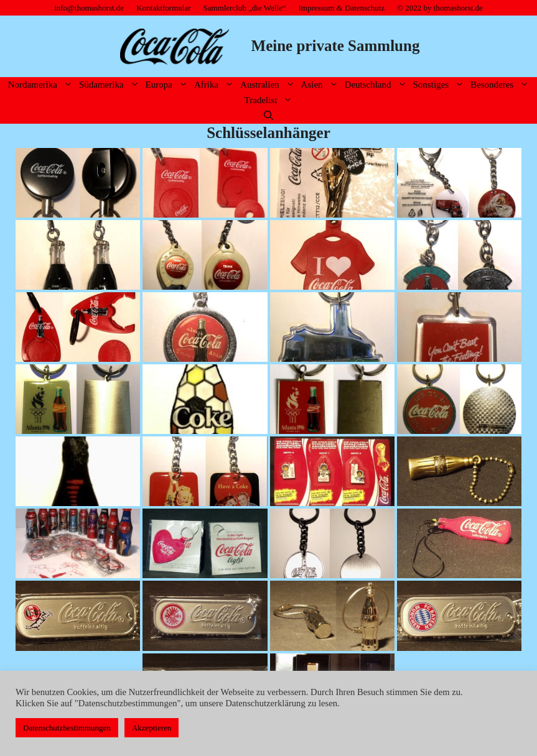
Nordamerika (42, 85)
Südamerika (111, 85)
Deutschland (377, 85)
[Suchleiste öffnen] (268, 116)
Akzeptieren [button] (152, 728)
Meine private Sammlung (336, 46)
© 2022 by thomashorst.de (440, 8)
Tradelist (270, 100)
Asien (321, 85)
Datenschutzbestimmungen (67, 728)
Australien (269, 85)
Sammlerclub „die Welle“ (245, 8)
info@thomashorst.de (89, 8)
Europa (168, 85)
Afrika (216, 85)
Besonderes (501, 85)
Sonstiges (441, 85)
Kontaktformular (163, 8)
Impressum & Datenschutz (342, 8)
